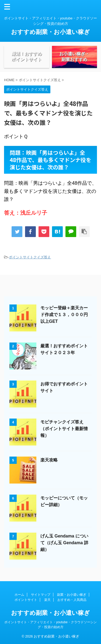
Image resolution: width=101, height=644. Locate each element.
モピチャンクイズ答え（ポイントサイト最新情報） (64, 429)
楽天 (47, 600)
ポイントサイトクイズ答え (30, 257)
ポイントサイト (26, 600)
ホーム (19, 595)
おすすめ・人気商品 (72, 600)
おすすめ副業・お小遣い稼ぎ (50, 32)
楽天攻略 (49, 460)
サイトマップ (41, 595)
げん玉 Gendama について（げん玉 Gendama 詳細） (64, 543)
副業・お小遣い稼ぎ (72, 595)
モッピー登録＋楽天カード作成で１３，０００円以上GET (64, 315)
